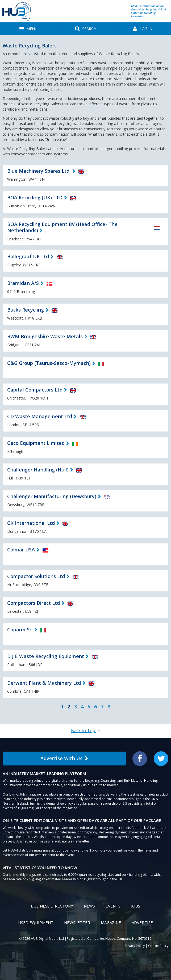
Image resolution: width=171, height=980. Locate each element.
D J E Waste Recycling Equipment (46, 656)
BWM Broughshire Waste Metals (45, 336)
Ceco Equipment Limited (36, 443)
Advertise (142, 922)
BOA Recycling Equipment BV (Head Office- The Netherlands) (62, 227)
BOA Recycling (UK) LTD (35, 197)
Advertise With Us (64, 758)
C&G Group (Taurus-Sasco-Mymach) (49, 363)
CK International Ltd (31, 523)
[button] (28, 29)
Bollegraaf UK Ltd (28, 256)
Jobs (136, 906)
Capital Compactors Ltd (35, 390)
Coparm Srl (20, 630)
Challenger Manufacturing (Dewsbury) (52, 496)
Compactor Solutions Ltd (36, 576)
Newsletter (77, 922)
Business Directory (52, 906)
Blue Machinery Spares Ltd (39, 171)
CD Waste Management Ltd (40, 416)
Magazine (111, 922)
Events (113, 906)
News (89, 906)
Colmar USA (21, 550)
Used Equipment (36, 922)
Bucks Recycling (26, 310)
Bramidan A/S (23, 283)
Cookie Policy (158, 946)
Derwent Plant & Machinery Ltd (44, 683)
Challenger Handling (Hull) (38, 470)
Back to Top (86, 731)
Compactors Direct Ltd (34, 603)
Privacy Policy (135, 946)
